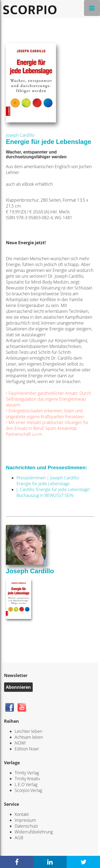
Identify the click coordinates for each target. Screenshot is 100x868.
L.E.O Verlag (26, 784)
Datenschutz (26, 826)
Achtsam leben (29, 737)
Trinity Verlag (27, 773)
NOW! (20, 743)
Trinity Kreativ (27, 779)
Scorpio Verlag (28, 790)
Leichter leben (28, 731)
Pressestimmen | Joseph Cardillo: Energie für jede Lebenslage (48, 481)
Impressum (25, 820)
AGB (19, 838)
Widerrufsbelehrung (34, 832)
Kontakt (22, 814)
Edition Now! (27, 749)
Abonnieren (18, 687)
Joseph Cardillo (20, 135)
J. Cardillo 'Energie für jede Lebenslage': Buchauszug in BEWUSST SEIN (54, 492)
